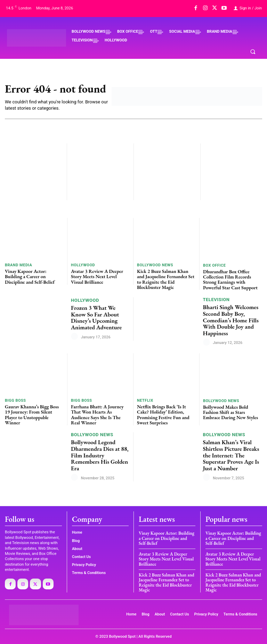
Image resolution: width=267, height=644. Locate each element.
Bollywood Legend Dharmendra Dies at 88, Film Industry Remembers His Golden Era (100, 455)
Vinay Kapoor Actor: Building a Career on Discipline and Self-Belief (30, 277)
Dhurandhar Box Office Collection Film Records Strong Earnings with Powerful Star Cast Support (230, 280)
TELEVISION (216, 300)
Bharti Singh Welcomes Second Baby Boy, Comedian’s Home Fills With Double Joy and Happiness (231, 320)
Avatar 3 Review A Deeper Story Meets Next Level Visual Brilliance (97, 277)
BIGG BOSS (15, 400)
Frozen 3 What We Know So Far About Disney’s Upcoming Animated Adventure (96, 317)
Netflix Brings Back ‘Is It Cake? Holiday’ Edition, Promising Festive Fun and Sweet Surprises (163, 415)
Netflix (145, 400)
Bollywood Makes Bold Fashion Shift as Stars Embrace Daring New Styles (230, 412)
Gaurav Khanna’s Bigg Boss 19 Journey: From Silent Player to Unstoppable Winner (32, 415)
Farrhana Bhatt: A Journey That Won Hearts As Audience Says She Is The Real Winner (97, 415)
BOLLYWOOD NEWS (155, 265)
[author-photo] (75, 337)
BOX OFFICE (214, 265)
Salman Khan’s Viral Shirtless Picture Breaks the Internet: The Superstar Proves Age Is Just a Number (231, 455)
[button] (253, 52)
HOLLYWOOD (83, 265)
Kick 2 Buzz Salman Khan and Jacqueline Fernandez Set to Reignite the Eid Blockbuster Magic (166, 279)
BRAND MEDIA (18, 265)
